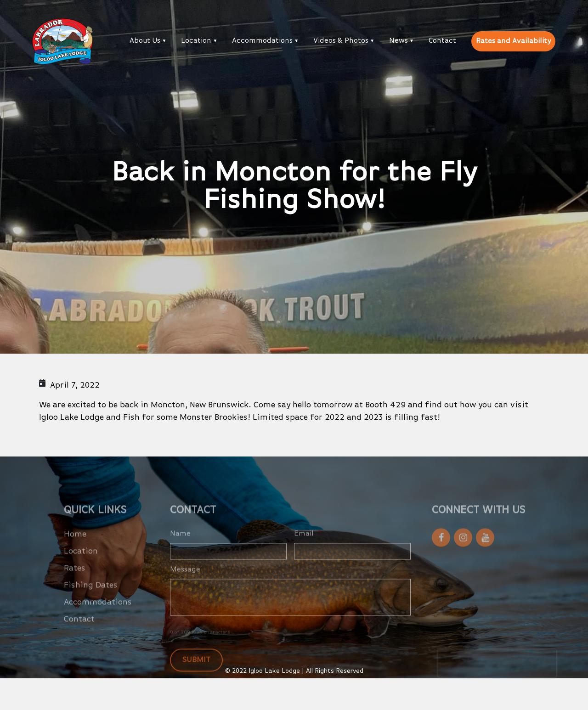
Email (308, 543)
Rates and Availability (513, 41)
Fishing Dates (91, 594)
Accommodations (262, 41)
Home (75, 543)
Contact (442, 41)
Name (180, 543)
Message (185, 579)
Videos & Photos (341, 41)
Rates (75, 577)
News (399, 41)
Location (196, 41)
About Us (145, 41)
